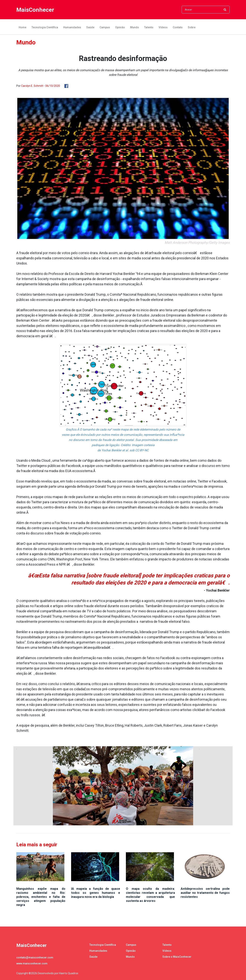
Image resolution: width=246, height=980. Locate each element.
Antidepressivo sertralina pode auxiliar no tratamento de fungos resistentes (205, 893)
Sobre (192, 27)
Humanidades (72, 27)
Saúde (90, 27)
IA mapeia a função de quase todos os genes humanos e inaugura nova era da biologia (96, 893)
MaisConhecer (35, 10)
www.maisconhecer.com (32, 963)
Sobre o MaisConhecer (177, 957)
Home (22, 27)
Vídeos (163, 27)
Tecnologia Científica (45, 27)
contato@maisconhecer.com (35, 957)
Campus (105, 27)
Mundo (135, 27)
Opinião (120, 27)
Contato (178, 27)
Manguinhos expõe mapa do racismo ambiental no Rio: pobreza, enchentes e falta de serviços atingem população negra (41, 897)
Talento (149, 27)
